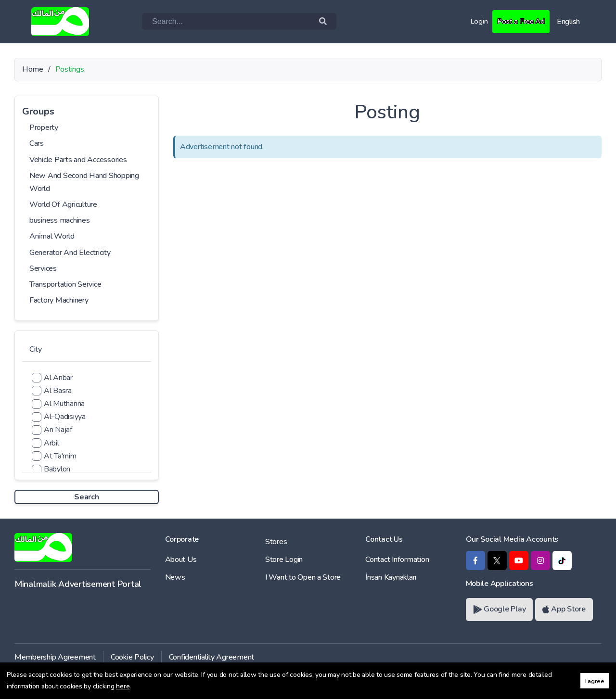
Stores (276, 542)
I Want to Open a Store (303, 577)
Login (477, 21)
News (175, 577)
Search (86, 497)
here (123, 686)
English (568, 22)
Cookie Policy (132, 657)
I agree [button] (595, 681)
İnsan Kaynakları (391, 577)
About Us (181, 559)
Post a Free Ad (520, 21)
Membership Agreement (55, 657)
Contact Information (397, 559)
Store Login (284, 559)
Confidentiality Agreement (212, 657)
